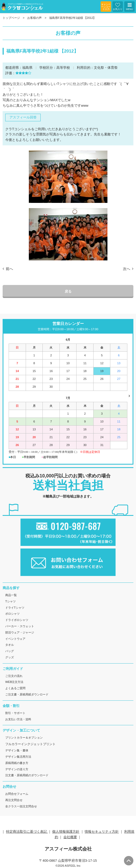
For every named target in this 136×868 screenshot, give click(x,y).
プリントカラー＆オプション (24, 738)
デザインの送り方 (17, 769)
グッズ (10, 657)
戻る (68, 291)
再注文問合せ (14, 800)
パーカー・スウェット (20, 626)
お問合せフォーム (17, 794)
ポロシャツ (12, 614)
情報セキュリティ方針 (102, 832)
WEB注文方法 (14, 682)
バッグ (10, 651)
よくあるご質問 (15, 688)
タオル (10, 645)
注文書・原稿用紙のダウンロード (27, 775)
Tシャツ (10, 601)
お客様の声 (34, 18)
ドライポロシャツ (17, 620)
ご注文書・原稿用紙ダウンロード (27, 694)
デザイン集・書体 (17, 750)
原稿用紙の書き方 (17, 763)
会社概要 (70, 837)
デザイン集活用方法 (18, 757)
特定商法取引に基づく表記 (27, 832)
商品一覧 (11, 595)
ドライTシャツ (15, 608)
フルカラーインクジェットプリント (30, 744)
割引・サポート (15, 713)
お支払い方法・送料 (18, 719)
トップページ (11, 18)
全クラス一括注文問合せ (21, 806)
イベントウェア (15, 639)
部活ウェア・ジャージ (20, 632)
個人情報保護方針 (66, 832)
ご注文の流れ (14, 676)
